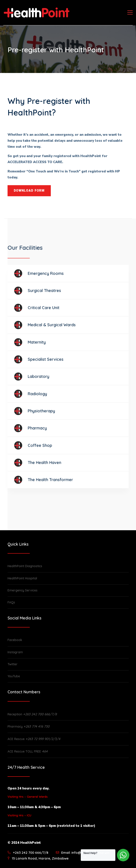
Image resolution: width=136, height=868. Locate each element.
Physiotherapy (41, 414)
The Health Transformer (50, 483)
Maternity (37, 345)
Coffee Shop (40, 448)
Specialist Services (46, 362)
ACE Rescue (34, 739)
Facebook (15, 640)
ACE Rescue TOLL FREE (28, 751)
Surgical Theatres (44, 293)
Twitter (13, 664)
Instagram (15, 652)
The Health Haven (44, 465)
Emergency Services (23, 590)
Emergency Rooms (46, 276)
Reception (32, 714)
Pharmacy (37, 431)
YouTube (14, 676)
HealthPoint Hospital (22, 578)
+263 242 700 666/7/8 (31, 853)
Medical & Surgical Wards (52, 328)
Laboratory (38, 379)
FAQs (11, 602)
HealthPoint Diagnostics (25, 566)
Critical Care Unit (44, 311)
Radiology (37, 397)
